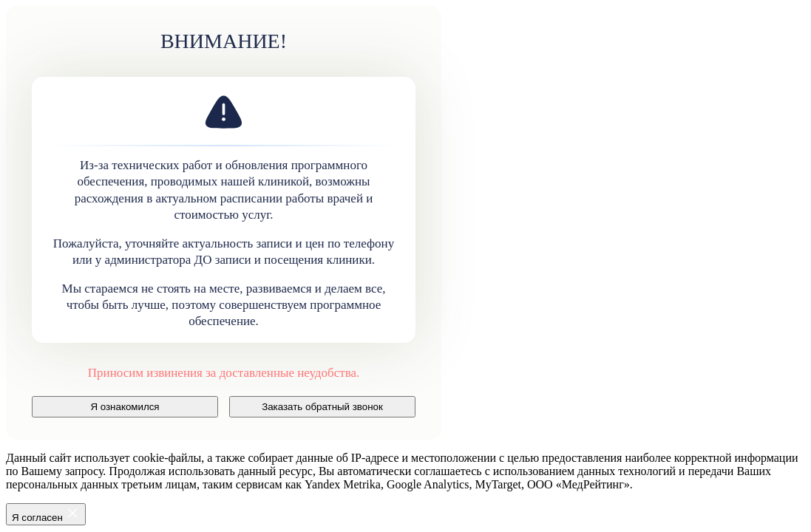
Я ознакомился (125, 407)
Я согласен (46, 514)
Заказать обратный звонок (322, 407)
